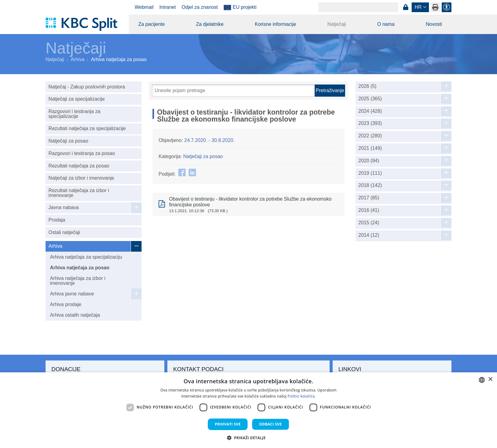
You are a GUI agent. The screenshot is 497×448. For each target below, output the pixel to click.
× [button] (490, 379)
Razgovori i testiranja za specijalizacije (75, 114)
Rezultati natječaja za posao (79, 166)
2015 (369, 223)
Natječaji (337, 24)
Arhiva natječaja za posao (80, 268)
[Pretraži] (233, 91)
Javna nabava (64, 207)
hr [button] (418, 7)
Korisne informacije (276, 24)
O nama (386, 24)
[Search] (358, 7)
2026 (368, 86)
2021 (370, 148)
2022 (370, 136)
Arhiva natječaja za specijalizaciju (86, 257)
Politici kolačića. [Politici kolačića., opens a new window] (302, 396)
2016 (369, 210)
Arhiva (78, 59)
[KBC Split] (84, 24)
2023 (370, 123)
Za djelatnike (210, 24)
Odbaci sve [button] (271, 424)
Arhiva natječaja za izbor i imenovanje (77, 281)
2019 (370, 173)
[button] (249, 438)
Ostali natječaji (64, 232)
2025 (370, 99)
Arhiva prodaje (65, 304)
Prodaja (57, 220)
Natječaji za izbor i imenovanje (81, 178)
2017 (369, 198)
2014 (369, 235)
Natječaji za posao (69, 141)
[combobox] (482, 380)
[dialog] (249, 410)
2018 (370, 185)
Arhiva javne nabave (72, 294)
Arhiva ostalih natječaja (75, 315)
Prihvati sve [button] (228, 424)
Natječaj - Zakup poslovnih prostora (87, 87)
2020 (369, 161)
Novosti (434, 24)
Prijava (406, 7)
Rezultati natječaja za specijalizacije (87, 128)
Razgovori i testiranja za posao (82, 153)
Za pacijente (151, 24)
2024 (370, 111)
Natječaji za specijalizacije (77, 99)
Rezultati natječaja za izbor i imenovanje (79, 193)
